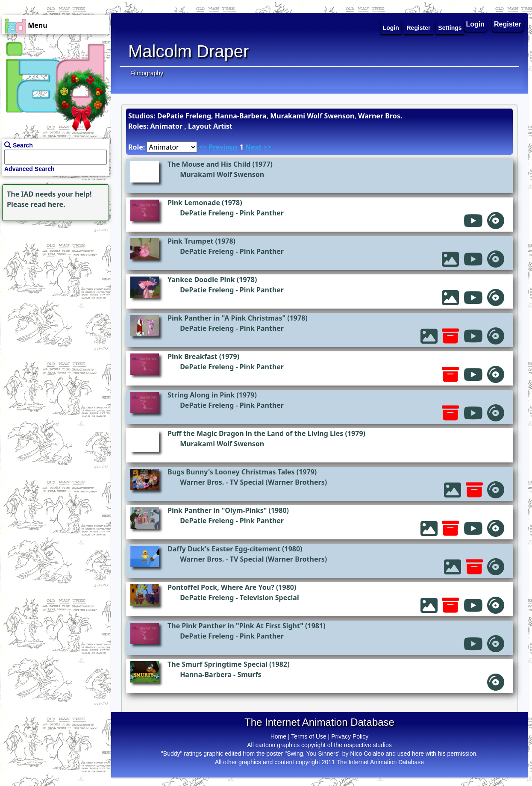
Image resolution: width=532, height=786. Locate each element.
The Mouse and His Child (209, 164)
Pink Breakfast (192, 356)
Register (508, 24)
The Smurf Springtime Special (218, 664)
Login (476, 24)
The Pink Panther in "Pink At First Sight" (235, 626)
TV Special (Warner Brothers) (278, 482)
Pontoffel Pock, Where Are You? (221, 587)
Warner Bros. (202, 482)
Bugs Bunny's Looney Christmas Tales (231, 472)
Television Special (269, 598)
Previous (223, 147)
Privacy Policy (350, 736)
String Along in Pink (201, 395)
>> (267, 147)
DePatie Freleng (207, 213)
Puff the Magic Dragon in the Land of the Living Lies (255, 433)
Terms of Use (309, 736)
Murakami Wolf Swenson (222, 174)
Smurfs (249, 674)
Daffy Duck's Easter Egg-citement (224, 549)
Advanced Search (29, 169)
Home (278, 736)
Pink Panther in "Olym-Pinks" (217, 510)
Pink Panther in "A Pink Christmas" (226, 318)
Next (253, 147)
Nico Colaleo (367, 754)
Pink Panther (262, 213)
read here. (48, 204)
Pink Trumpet (190, 241)
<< (203, 147)
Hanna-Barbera (206, 674)
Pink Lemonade (194, 203)
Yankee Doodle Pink (201, 280)
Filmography (147, 73)
